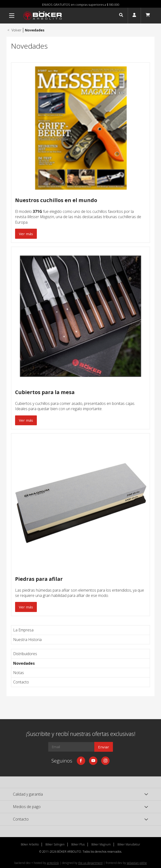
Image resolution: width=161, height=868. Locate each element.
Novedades (24, 663)
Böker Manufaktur (129, 845)
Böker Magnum (101, 845)
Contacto (21, 682)
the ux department (90, 863)
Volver (14, 30)
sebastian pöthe (137, 863)
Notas (19, 673)
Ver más (26, 234)
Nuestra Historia (27, 640)
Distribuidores (25, 654)
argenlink (53, 863)
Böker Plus (78, 845)
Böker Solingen (55, 845)
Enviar (104, 747)
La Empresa (23, 630)
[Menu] (12, 16)
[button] (121, 16)
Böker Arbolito (30, 845)
